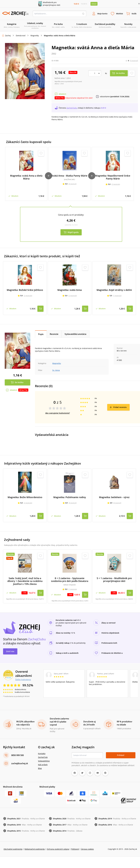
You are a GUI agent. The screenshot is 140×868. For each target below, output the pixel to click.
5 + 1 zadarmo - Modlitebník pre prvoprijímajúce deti (114, 579)
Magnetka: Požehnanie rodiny (70, 497)
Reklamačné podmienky (35, 849)
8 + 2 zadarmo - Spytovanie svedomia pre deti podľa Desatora (70, 579)
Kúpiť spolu (73, 232)
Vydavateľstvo (44, 760)
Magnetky (35, 36)
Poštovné (75, 849)
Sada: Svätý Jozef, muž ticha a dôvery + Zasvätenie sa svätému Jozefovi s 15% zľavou (25, 581)
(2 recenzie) (116, 184)
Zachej (8, 36)
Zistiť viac (10, 651)
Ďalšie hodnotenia (23, 679)
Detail (94, 4)
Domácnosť (21, 36)
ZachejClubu (72, 108)
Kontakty (42, 753)
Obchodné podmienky (13, 849)
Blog (40, 768)
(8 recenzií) (72, 184)
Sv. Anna (56, 370)
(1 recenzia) (117, 295)
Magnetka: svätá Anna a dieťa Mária (26, 177)
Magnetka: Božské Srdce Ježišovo (25, 290)
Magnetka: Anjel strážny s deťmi (114, 290)
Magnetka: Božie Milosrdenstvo (25, 497)
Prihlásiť (121, 755)
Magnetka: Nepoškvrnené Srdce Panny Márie (113, 177)
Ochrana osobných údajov (58, 849)
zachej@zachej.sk (20, 763)
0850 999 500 (17, 755)
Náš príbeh (43, 764)
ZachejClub (43, 757)
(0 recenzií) (134, 61)
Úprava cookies (87, 849)
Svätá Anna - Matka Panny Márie (69, 176)
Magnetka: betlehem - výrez (114, 497)
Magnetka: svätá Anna (70, 290)
